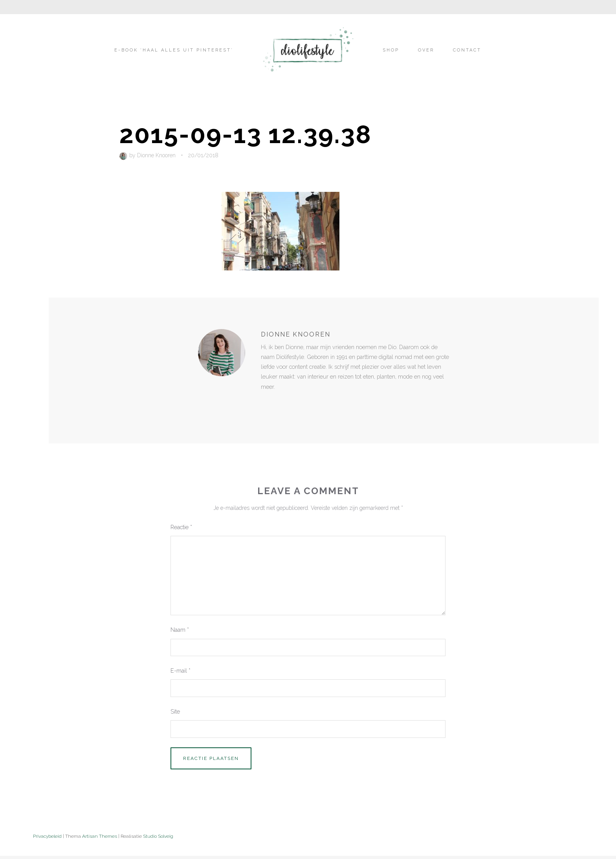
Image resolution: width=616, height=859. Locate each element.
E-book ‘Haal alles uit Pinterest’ (174, 50)
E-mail (181, 670)
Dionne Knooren (156, 155)
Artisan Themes (100, 836)
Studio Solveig (158, 836)
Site (175, 711)
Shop (391, 50)
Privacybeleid (47, 836)
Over (426, 50)
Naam (180, 630)
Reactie (181, 527)
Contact (467, 50)
